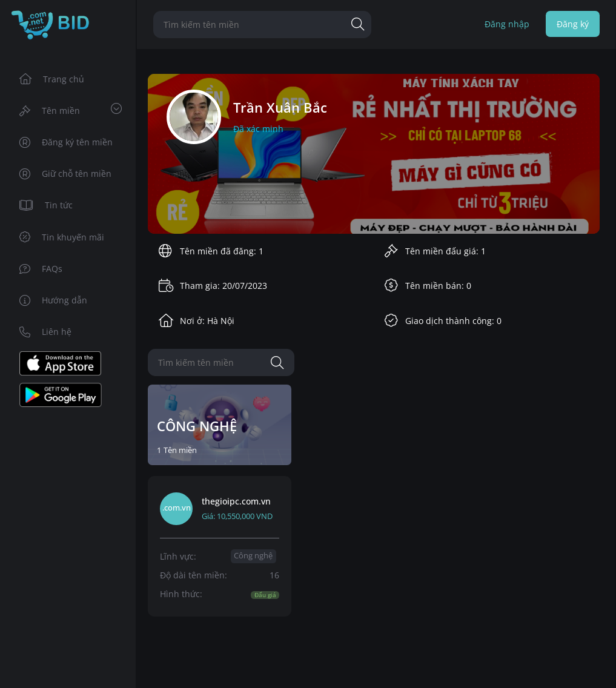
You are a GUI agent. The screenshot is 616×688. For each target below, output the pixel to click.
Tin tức (46, 205)
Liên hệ (46, 332)
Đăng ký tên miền (66, 142)
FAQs (41, 269)
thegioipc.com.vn (236, 501)
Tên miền (71, 110)
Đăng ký (573, 24)
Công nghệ (253, 556)
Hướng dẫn (54, 300)
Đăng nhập (507, 24)
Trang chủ (52, 79)
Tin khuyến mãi (62, 237)
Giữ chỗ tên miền (66, 174)
